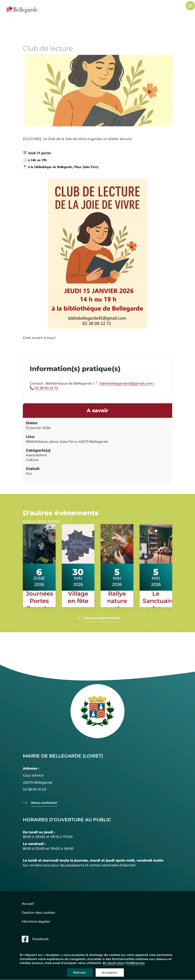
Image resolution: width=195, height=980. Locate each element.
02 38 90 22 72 (46, 388)
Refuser (80, 973)
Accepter (110, 973)
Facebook (40, 939)
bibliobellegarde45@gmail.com (126, 383)
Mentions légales (36, 922)
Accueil (28, 904)
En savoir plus (113, 963)
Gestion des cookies (38, 913)
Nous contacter (44, 803)
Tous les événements (102, 618)
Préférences (135, 963)
